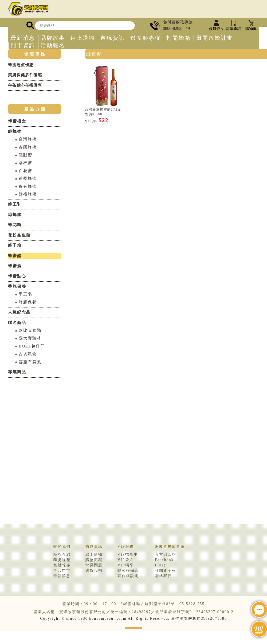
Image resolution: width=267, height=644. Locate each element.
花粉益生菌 (19, 235)
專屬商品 (17, 372)
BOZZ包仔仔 (32, 346)
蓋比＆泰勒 (30, 330)
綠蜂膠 (15, 215)
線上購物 (83, 38)
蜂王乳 (15, 204)
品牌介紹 (62, 555)
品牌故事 (53, 38)
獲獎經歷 (62, 560)
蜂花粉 (15, 225)
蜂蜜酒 (15, 266)
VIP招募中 (128, 555)
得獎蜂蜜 (28, 178)
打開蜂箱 (179, 38)
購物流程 (94, 560)
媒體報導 (62, 565)
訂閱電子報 (166, 571)
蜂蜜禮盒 (17, 121)
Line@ (161, 565)
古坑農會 (28, 354)
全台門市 (62, 571)
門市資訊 (23, 45)
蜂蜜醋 (15, 256)
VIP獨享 (126, 565)
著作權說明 (128, 576)
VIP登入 (126, 560)
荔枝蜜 (25, 163)
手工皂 (25, 294)
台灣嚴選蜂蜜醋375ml (103, 110)
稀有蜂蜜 (28, 186)
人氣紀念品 (19, 312)
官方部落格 (166, 555)
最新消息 (23, 38)
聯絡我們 (163, 576)
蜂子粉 (15, 245)
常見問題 (94, 565)
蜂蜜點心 (17, 276)
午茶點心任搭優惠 (25, 85)
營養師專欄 (146, 38)
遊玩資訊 (113, 38)
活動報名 (53, 45)
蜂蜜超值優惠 (21, 65)
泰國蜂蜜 (28, 147)
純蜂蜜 (15, 131)
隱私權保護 (128, 571)
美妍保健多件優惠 (25, 75)
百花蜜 (25, 171)
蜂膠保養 (28, 302)
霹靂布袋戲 (30, 362)
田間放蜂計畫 (215, 38)
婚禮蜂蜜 (28, 194)
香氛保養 (17, 286)
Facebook (164, 560)
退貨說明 (94, 571)
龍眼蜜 (25, 155)
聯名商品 (17, 323)
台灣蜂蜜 (28, 139)
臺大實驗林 (30, 338)
